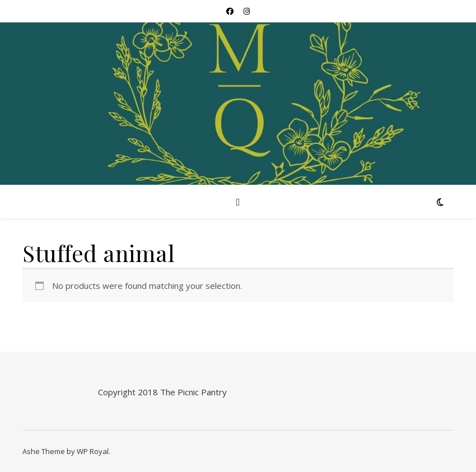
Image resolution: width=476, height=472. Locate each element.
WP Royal (93, 451)
